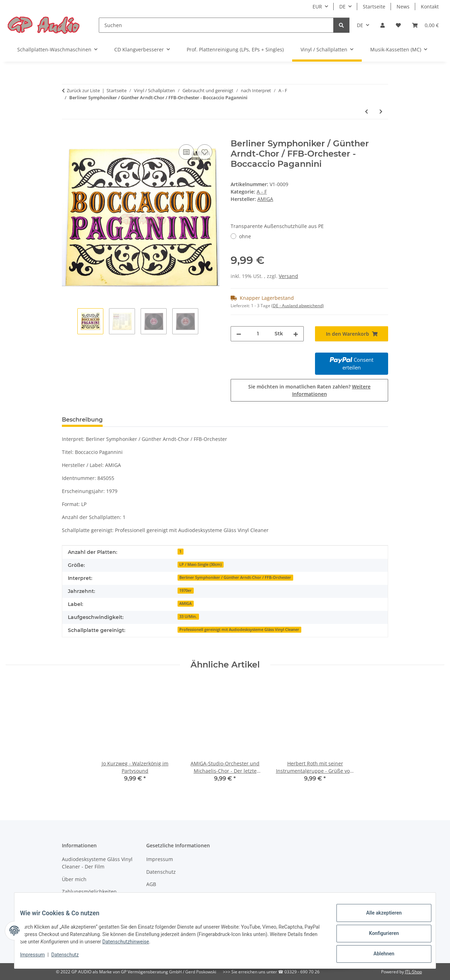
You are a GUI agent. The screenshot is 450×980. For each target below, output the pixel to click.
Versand (288, 276)
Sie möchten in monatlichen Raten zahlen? (309, 390)
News (403, 7)
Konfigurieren (378, 937)
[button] (382, 25)
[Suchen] (216, 25)
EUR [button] (317, 7)
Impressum (38, 958)
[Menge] (258, 334)
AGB (151, 884)
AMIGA (185, 603)
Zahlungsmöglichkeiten (89, 892)
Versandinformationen (88, 904)
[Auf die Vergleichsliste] (186, 152)
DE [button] (342, 7)
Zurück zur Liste (83, 90)
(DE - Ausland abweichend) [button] (298, 306)
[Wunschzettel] (398, 25)
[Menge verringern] (239, 334)
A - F (262, 192)
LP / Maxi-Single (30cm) (200, 564)
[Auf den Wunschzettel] (205, 152)
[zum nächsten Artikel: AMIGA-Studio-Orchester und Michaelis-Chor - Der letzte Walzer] (381, 111)
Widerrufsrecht (164, 897)
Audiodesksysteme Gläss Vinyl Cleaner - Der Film (97, 863)
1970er (185, 590)
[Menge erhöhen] (296, 334)
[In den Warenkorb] (67, 135)
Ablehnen (378, 955)
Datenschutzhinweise (162, 945)
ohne (245, 236)
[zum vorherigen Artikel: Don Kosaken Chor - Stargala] (367, 111)
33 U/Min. (188, 617)
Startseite (374, 7)
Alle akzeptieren (378, 918)
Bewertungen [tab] (134, 420)
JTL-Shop (413, 972)
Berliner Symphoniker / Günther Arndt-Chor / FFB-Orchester (235, 577)
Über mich (74, 879)
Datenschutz (71, 958)
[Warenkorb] (425, 25)
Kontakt (430, 7)
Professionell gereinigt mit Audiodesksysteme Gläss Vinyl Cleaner (239, 630)
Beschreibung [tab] (82, 420)
